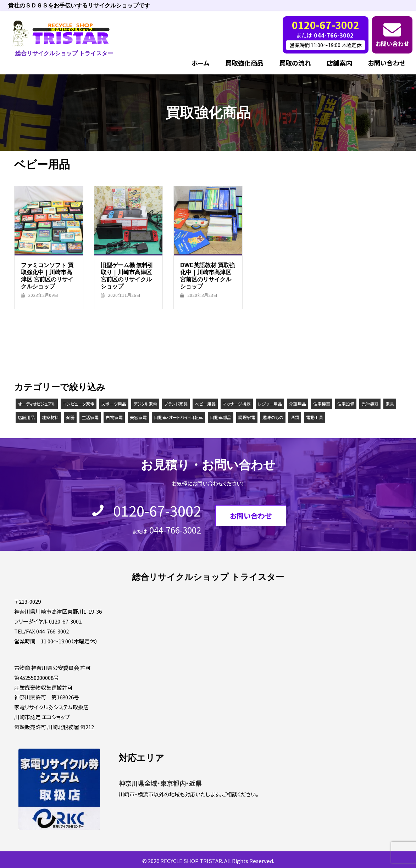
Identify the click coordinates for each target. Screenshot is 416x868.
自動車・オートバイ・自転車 (178, 416)
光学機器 (370, 403)
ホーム (201, 62)
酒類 (295, 416)
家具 (390, 403)
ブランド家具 (176, 403)
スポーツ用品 (114, 403)
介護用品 (298, 403)
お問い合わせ (392, 43)
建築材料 (50, 416)
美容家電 (138, 416)
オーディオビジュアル (37, 403)
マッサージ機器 (237, 403)
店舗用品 (26, 416)
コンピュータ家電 (79, 403)
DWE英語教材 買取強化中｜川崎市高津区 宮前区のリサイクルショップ (207, 275)
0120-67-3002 (157, 510)
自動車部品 (221, 416)
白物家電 (114, 416)
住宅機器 (322, 403)
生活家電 (90, 416)
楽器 (70, 416)
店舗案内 (339, 62)
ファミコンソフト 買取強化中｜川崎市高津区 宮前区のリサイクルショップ (47, 275)
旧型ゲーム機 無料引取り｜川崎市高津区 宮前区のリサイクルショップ (127, 275)
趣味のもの (273, 416)
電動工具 (315, 416)
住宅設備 (346, 403)
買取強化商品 (244, 62)
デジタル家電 (145, 403)
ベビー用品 (205, 403)
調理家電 (247, 416)
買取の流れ (295, 62)
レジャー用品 (270, 403)
